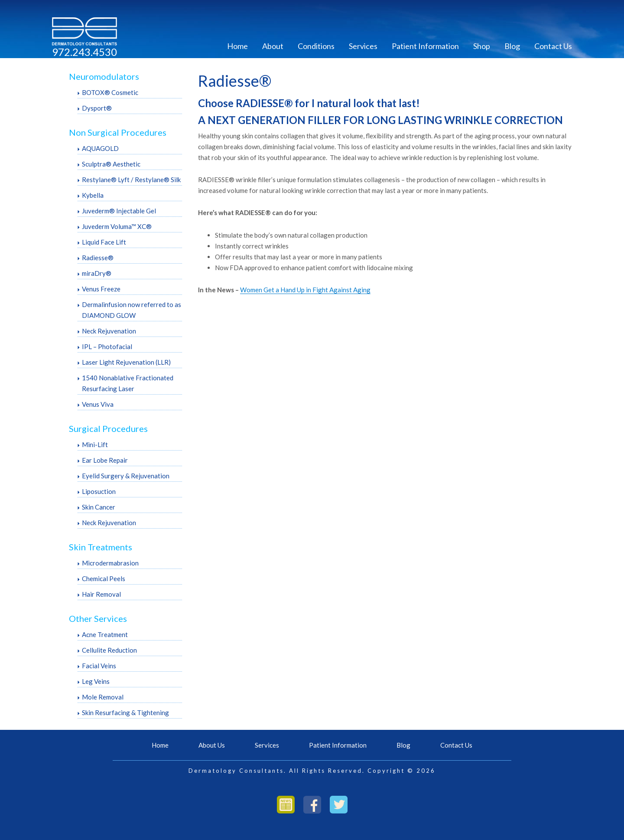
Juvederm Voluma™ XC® (117, 226)
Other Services (98, 618)
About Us (212, 745)
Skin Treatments (101, 547)
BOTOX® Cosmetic (110, 92)
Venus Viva (98, 404)
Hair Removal (101, 594)
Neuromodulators (104, 76)
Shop (482, 46)
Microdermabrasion (110, 563)
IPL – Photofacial (107, 346)
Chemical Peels (104, 579)
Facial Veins (99, 666)
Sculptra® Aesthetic (111, 164)
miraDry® (97, 273)
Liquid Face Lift (104, 242)
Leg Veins (96, 681)
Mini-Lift (95, 445)
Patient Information (425, 46)
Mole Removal (103, 697)
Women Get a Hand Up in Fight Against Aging (305, 290)
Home (237, 46)
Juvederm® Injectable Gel (119, 211)
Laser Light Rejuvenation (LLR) (126, 362)
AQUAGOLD (100, 148)
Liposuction (99, 491)
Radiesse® (98, 258)
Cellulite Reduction (109, 650)
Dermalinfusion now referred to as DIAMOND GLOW (132, 310)
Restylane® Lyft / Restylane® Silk (131, 180)
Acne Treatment (105, 634)
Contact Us (553, 46)
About (273, 46)
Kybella (93, 195)
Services (363, 46)
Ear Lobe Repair (105, 460)
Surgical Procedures (108, 428)
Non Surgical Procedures (118, 132)
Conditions (316, 46)
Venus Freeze (101, 289)
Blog (512, 46)
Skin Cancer (99, 507)
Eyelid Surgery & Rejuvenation (126, 476)
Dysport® (97, 108)
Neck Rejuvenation (109, 331)
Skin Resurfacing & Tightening (125, 713)
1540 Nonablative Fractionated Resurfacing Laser (128, 383)
